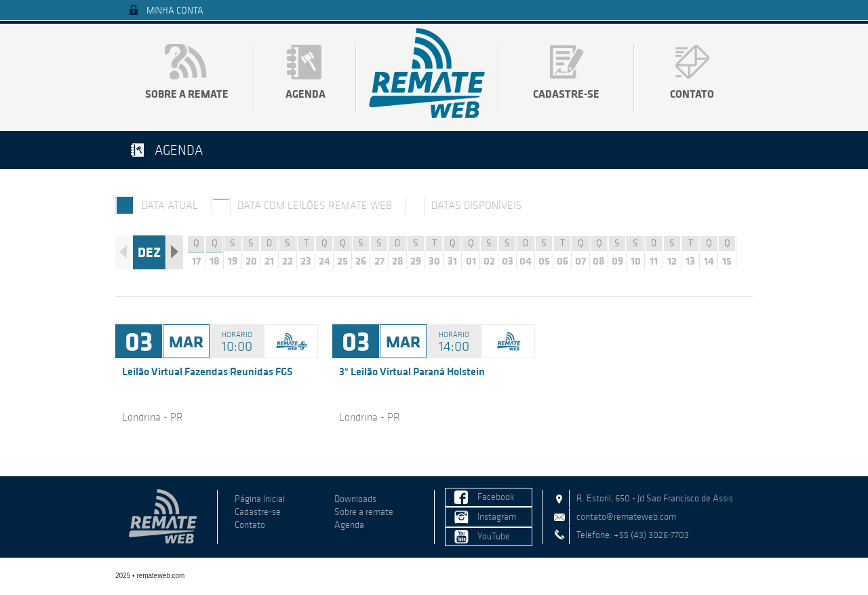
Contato (692, 94)
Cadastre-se (566, 94)
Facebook (496, 497)
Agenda (305, 94)
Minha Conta (175, 11)
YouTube (494, 536)
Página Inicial (260, 499)
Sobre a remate (187, 94)
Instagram (497, 517)
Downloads (355, 499)
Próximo (175, 252)
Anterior (124, 252)
